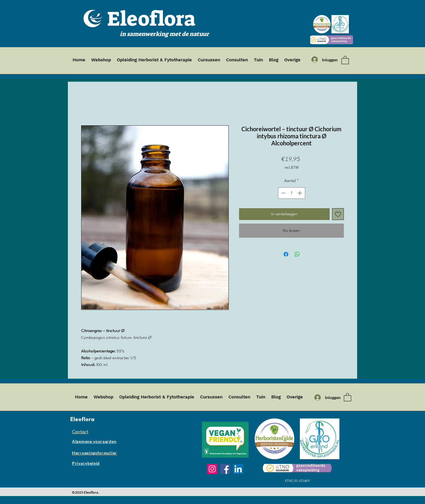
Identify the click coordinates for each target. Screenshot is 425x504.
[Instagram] (212, 469)
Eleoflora (151, 19)
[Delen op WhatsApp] (297, 254)
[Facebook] (225, 469)
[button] (345, 60)
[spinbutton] (291, 193)
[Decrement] (283, 193)
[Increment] (300, 193)
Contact (80, 432)
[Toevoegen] (338, 214)
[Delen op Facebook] (286, 254)
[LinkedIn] (238, 469)
